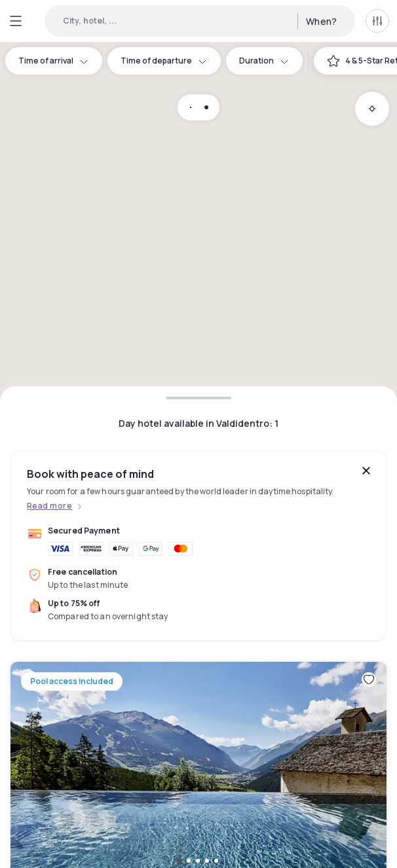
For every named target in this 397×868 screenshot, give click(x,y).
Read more (49, 506)
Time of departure (164, 61)
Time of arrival (54, 61)
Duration (264, 61)
